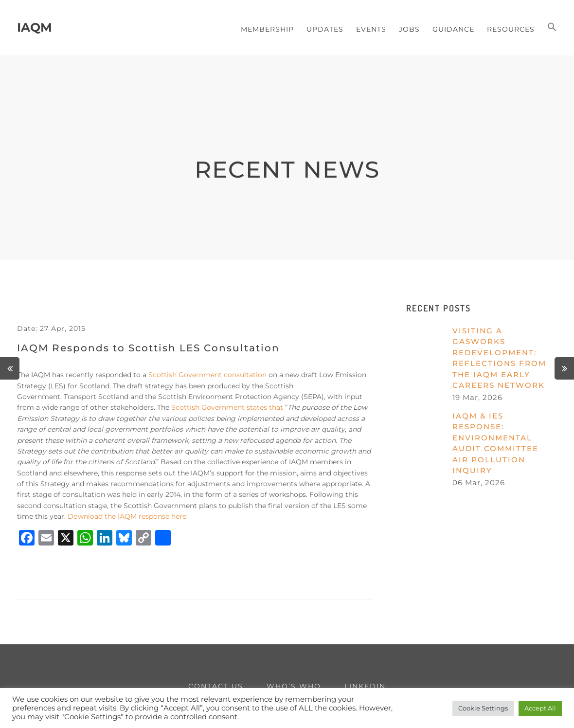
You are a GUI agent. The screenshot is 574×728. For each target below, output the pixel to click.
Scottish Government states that (227, 407)
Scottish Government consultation (207, 375)
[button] (552, 28)
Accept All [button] (540, 708)
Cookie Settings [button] (483, 708)
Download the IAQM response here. (128, 516)
